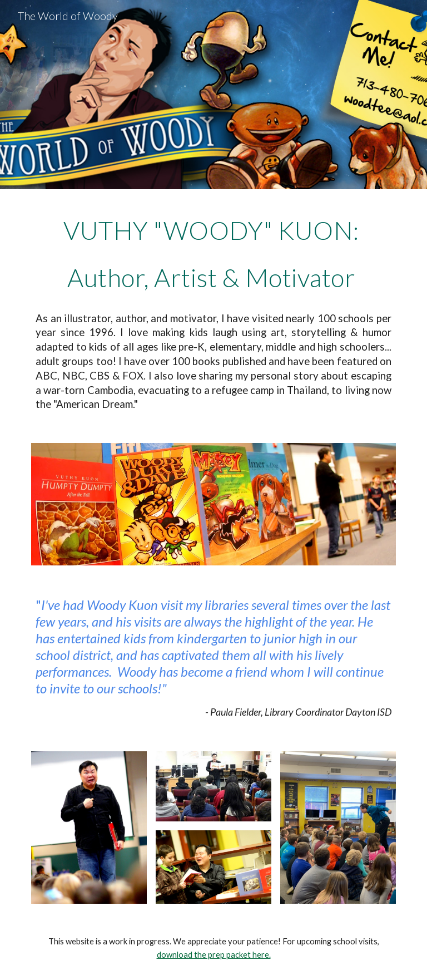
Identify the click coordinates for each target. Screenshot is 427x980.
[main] (213, 309)
